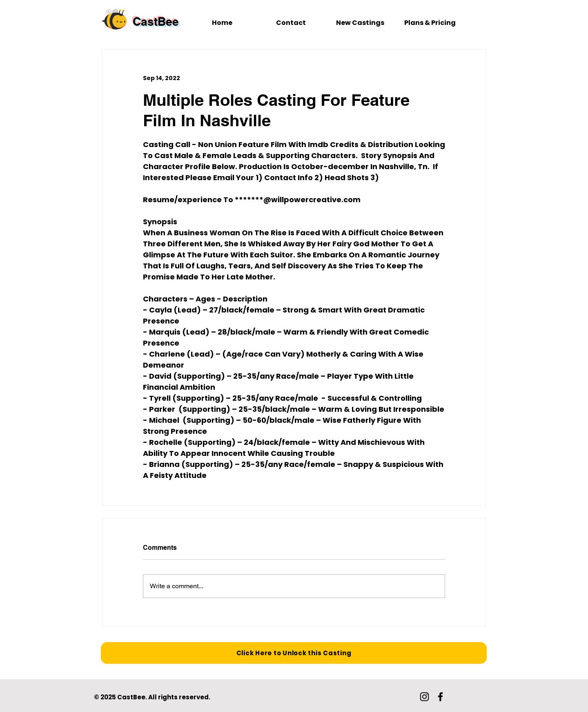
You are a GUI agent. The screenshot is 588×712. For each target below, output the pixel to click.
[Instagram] (424, 697)
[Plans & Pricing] (430, 23)
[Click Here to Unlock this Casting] (294, 653)
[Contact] (291, 23)
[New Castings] (360, 23)
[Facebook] (440, 697)
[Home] (222, 23)
